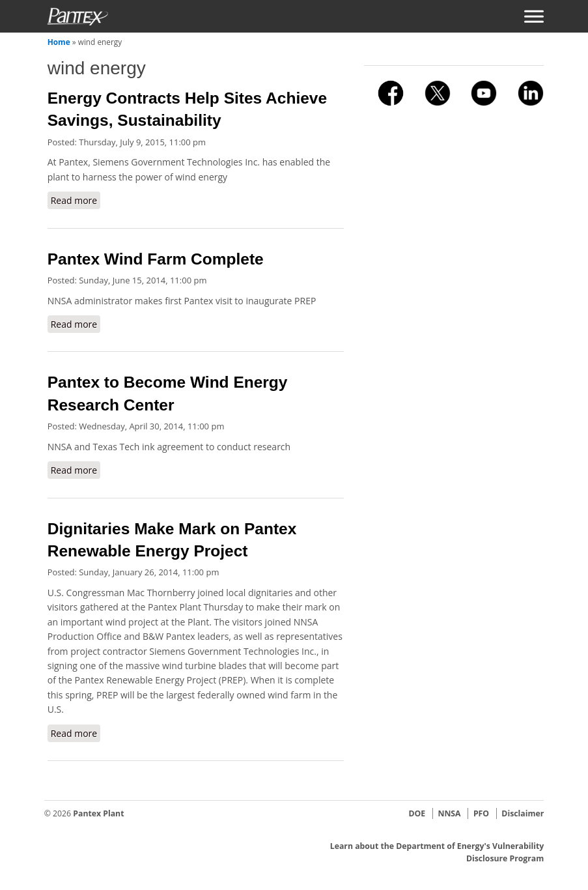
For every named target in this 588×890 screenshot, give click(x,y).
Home (59, 42)
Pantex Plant (98, 813)
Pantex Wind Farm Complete (156, 259)
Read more (76, 200)
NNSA (449, 813)
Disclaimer (523, 813)
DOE (417, 813)
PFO (481, 813)
